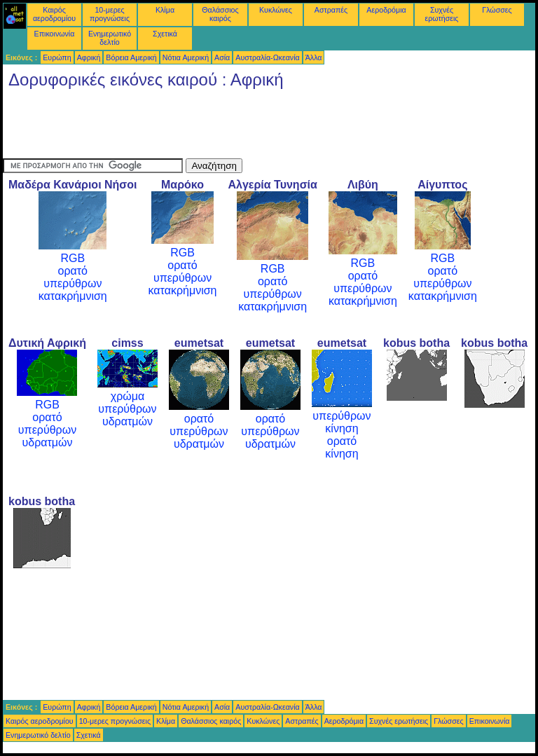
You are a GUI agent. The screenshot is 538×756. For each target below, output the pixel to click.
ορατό (73, 271)
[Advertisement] (258, 127)
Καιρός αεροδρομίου (54, 14)
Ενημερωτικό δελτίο (110, 38)
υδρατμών (47, 442)
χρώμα (127, 396)
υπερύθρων (73, 283)
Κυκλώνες (276, 10)
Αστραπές (331, 10)
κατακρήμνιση (73, 296)
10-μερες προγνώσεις (110, 14)
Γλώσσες (497, 10)
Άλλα (314, 57)
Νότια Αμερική (186, 57)
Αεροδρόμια (386, 10)
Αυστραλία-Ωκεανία (267, 57)
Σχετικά (165, 34)
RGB (73, 258)
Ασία (222, 57)
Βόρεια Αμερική (131, 57)
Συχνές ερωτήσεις (442, 14)
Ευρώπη (57, 57)
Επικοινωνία (55, 34)
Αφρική (89, 57)
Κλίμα (165, 10)
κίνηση (342, 428)
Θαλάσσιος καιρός (220, 14)
